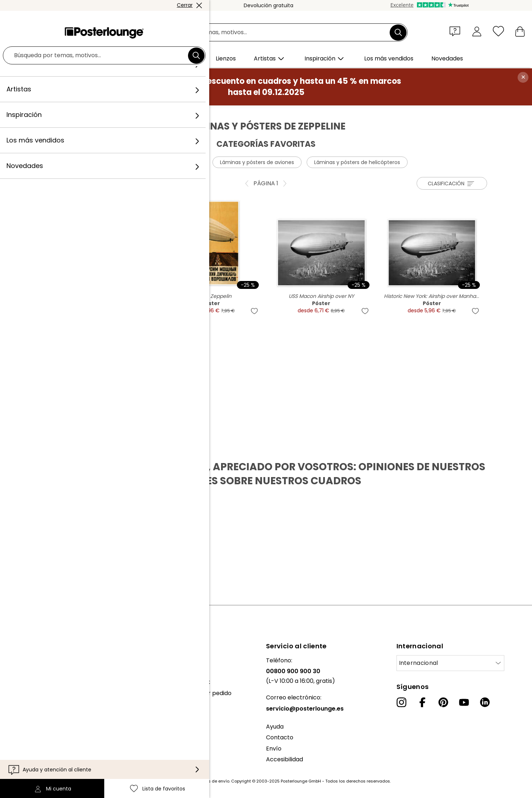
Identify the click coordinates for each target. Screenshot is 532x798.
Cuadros (100, 113)
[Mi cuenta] (477, 31)
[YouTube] (464, 702)
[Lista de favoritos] (498, 31)
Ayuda (275, 727)
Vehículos (157, 113)
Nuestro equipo (27, 671)
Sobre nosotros (27, 660)
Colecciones (23, 682)
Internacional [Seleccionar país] (419, 663)
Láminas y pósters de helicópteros (357, 162)
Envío (274, 749)
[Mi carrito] (520, 31)
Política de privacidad (36, 740)
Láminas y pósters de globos (164, 162)
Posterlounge (65, 113)
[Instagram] (402, 702)
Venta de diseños (30, 711)
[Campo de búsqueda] (274, 33)
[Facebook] (422, 702)
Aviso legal (20, 762)
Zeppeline (189, 113)
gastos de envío (213, 781)
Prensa (15, 700)
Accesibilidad (285, 759)
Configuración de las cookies (46, 751)
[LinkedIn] (485, 702)
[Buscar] (398, 32)
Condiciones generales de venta (51, 729)
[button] (457, 31)
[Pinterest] (443, 702)
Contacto (280, 737)
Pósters (128, 113)
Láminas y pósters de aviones (257, 162)
